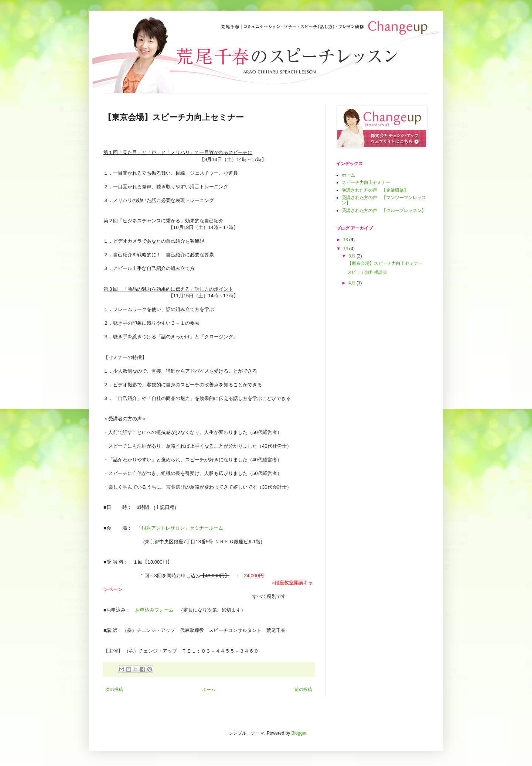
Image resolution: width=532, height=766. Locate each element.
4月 (352, 283)
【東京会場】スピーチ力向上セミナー (385, 263)
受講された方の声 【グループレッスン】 (384, 211)
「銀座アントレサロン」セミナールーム (182, 528)
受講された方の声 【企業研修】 (375, 190)
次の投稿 (114, 690)
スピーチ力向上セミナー (366, 182)
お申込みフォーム (154, 610)
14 (346, 249)
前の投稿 (303, 690)
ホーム (209, 690)
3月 (352, 256)
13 (346, 240)
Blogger (299, 733)
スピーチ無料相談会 (367, 272)
